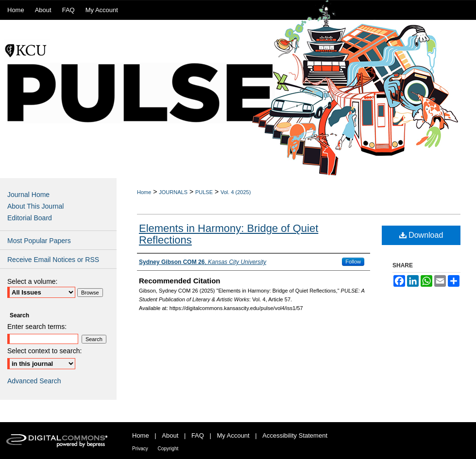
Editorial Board (30, 218)
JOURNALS (173, 192)
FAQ (198, 435)
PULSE (204, 192)
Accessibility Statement (295, 435)
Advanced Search (34, 381)
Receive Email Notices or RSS (53, 260)
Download (421, 235)
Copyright (168, 449)
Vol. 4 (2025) (236, 192)
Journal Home (28, 195)
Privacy (140, 449)
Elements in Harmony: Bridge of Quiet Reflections (229, 234)
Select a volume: (33, 281)
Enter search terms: (37, 327)
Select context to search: (44, 351)
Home (144, 192)
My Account (233, 435)
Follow (353, 262)
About (170, 435)
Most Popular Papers (39, 241)
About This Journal (35, 206)
